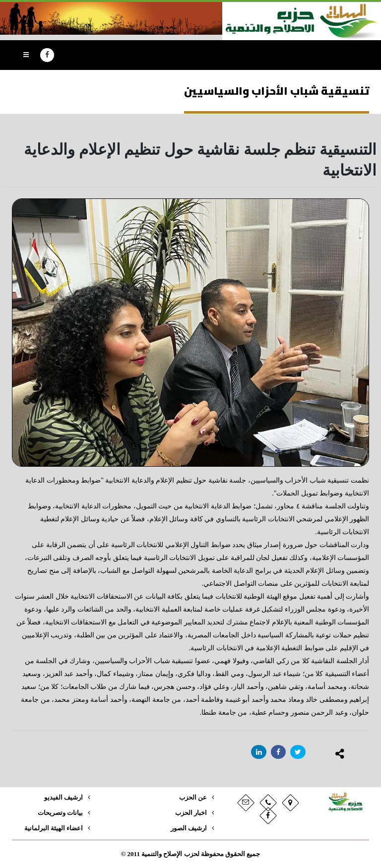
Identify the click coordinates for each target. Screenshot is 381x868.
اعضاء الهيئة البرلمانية (54, 828)
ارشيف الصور (189, 828)
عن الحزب (193, 798)
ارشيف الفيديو (63, 798)
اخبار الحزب (191, 813)
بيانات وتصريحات (60, 813)
